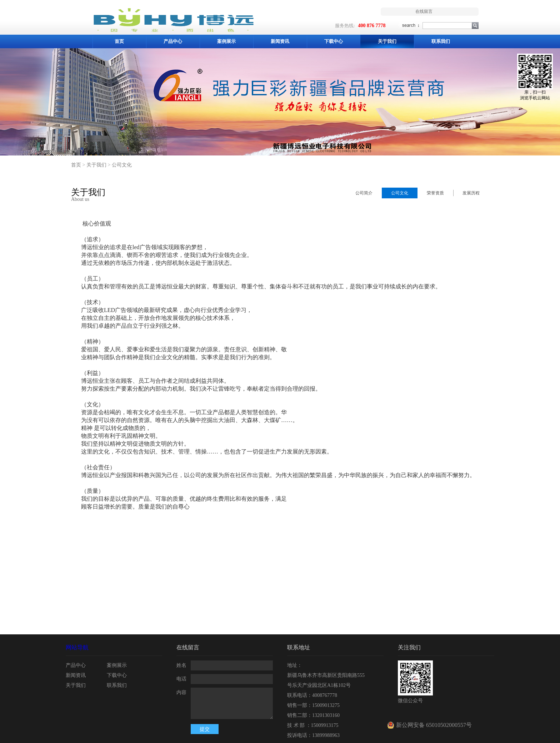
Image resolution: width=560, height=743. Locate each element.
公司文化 (122, 165)
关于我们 (96, 165)
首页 (119, 41)
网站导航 (77, 647)
